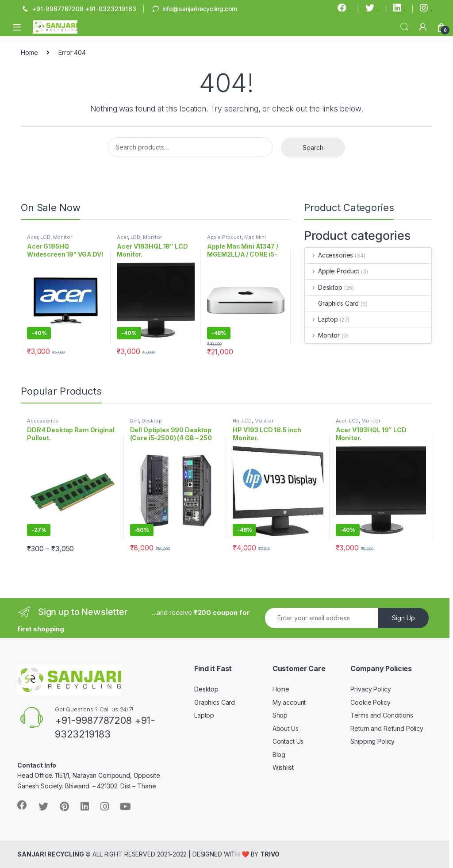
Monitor (63, 237)
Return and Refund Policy (387, 728)
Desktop (324, 287)
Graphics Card (332, 303)
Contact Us (288, 741)
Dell (134, 421)
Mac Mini (255, 237)
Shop (280, 715)
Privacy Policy (370, 689)
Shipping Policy (372, 741)
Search (404, 27)
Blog (279, 755)
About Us (286, 728)
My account (289, 702)
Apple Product (224, 237)
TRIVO (270, 854)
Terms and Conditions (382, 715)
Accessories (329, 255)
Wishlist (283, 767)
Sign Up (403, 618)
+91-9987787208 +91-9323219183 (79, 9)
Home (29, 52)
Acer (32, 237)
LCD (45, 237)
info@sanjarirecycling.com (194, 9)
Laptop (321, 319)
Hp (236, 421)
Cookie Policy (370, 702)
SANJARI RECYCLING (51, 854)
